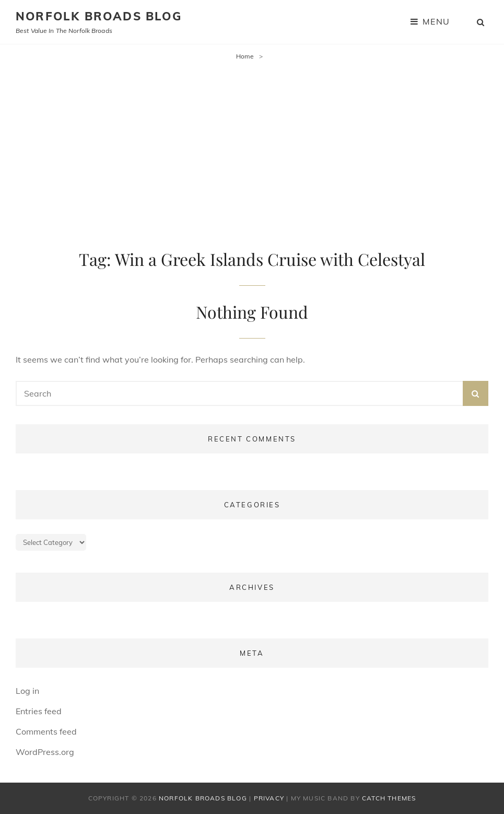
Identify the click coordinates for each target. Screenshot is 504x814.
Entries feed (39, 711)
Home (245, 56)
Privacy (269, 798)
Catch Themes (389, 798)
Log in (27, 691)
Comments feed (46, 731)
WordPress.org (45, 752)
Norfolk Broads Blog (99, 16)
